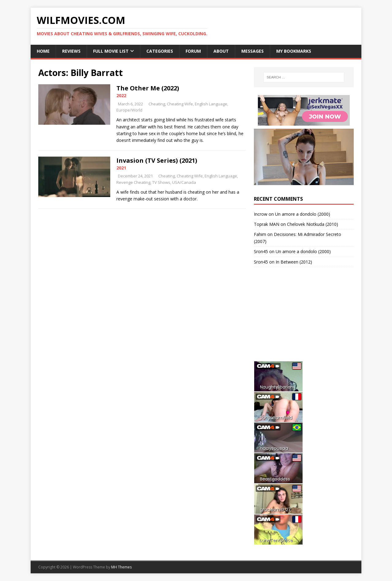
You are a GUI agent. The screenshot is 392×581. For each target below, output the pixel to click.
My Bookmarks (294, 51)
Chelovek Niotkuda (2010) (313, 224)
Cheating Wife (180, 104)
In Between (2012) (294, 262)
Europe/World (129, 110)
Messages (253, 51)
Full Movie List (111, 51)
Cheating (157, 104)
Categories (160, 51)
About (221, 51)
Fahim (260, 234)
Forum (193, 51)
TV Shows (161, 182)
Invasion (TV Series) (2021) (157, 160)
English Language (211, 104)
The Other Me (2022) (148, 88)
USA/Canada (184, 182)
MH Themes (121, 567)
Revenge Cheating (133, 182)
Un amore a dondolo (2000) (303, 214)
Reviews (71, 51)
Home (43, 51)
